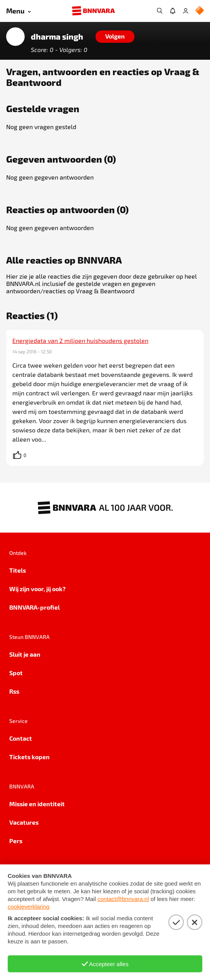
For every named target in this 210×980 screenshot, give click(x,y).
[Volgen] (115, 37)
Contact (21, 738)
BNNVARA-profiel (34, 607)
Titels (18, 570)
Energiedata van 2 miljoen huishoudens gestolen (80, 340)
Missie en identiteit (37, 804)
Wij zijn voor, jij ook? (37, 589)
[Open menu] (18, 11)
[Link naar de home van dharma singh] (15, 37)
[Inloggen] (186, 11)
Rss (14, 691)
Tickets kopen (29, 757)
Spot (16, 673)
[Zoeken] (160, 11)
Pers (16, 841)
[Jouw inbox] (173, 11)
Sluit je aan (25, 654)
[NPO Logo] (200, 11)
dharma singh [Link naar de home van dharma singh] (57, 37)
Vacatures (24, 822)
